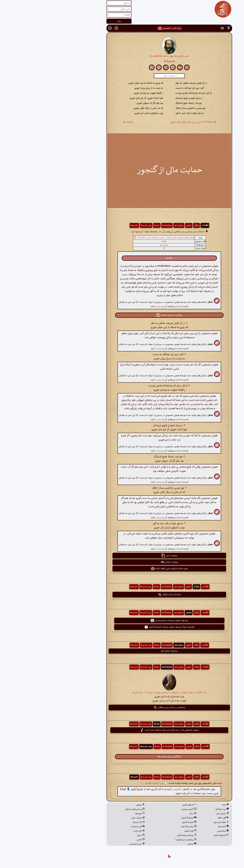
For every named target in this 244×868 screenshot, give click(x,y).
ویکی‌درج (117, 245)
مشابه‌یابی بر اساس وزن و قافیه (122, 708)
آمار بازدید (92, 831)
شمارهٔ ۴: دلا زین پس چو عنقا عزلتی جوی (145, 122)
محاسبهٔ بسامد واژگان (122, 595)
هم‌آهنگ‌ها (120, 225)
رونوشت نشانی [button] (122, 562)
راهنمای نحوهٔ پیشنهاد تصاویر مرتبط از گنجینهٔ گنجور (122, 627)
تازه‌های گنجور (174, 835)
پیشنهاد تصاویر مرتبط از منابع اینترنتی (122, 621)
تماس (93, 840)
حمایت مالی (91, 818)
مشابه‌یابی (176, 831)
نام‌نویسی (130, 789)
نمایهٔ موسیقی (174, 822)
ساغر (146, 814)
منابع (94, 835)
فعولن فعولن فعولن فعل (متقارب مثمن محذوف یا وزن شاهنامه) (119, 238)
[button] (181, 28)
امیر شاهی (136, 56)
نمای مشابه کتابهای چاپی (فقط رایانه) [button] (122, 569)
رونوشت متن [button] (122, 556)
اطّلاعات (158, 225)
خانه (178, 805)
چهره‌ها (93, 814)
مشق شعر (132, 225)
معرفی (93, 805)
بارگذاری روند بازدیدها (122, 757)
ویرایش (111, 306)
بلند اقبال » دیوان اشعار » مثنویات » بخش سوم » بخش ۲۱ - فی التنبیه (122, 693)
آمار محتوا (92, 822)
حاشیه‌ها (87, 225)
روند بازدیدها (99, 225)
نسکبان (145, 844)
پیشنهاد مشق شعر (122, 651)
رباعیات (82, 122)
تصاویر (141, 225)
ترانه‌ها (109, 225)
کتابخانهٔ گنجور (142, 818)
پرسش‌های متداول (88, 809)
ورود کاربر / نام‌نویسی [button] (122, 28)
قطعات (109, 56)
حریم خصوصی (90, 844)
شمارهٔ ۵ (122, 61)
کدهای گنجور (142, 805)
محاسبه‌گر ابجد (141, 827)
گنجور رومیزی (142, 809)
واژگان (149, 225)
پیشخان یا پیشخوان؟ (139, 840)
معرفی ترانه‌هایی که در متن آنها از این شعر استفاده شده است (122, 730)
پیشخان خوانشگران (139, 835)
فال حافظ (176, 818)
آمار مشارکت (90, 827)
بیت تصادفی (175, 809)
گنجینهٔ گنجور (142, 822)
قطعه (116, 241)
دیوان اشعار (121, 56)
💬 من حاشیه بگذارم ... (108, 783)
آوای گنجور (143, 831)
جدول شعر (175, 814)
